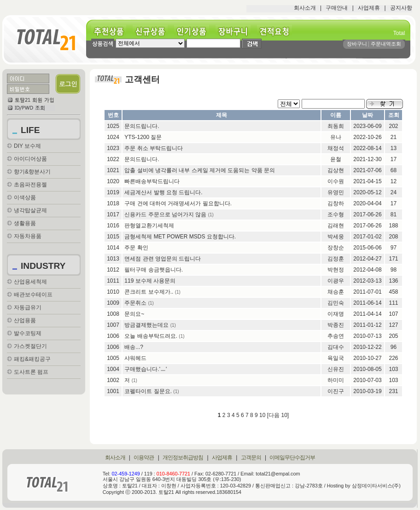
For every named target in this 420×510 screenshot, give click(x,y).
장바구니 (236, 32)
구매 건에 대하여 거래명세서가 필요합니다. (178, 203)
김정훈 (336, 259)
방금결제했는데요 (146, 325)
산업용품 (25, 320)
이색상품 (25, 197)
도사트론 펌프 (31, 372)
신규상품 (153, 32)
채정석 (336, 148)
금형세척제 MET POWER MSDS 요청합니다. (180, 237)
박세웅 (336, 237)
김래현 (336, 226)
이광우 (336, 281)
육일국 (336, 358)
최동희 (336, 126)
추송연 (336, 336)
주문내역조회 (386, 44)
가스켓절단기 (30, 346)
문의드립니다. (142, 126)
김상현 (336, 170)
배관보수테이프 (33, 295)
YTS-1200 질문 (143, 137)
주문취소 (135, 303)
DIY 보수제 (27, 146)
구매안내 (337, 8)
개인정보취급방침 (183, 458)
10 (262, 415)
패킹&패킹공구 (32, 359)
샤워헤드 (135, 358)
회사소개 (305, 8)
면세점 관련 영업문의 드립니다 (163, 259)
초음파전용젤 (30, 185)
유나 (336, 137)
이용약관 (144, 458)
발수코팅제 (28, 333)
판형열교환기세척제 (149, 226)
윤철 (336, 159)
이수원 (336, 181)
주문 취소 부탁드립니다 (154, 148)
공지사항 (401, 8)
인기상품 (195, 32)
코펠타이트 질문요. (148, 391)
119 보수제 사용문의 (150, 281)
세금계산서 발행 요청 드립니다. (163, 192)
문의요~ (134, 314)
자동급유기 (28, 307)
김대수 (336, 347)
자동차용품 (28, 236)
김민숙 (336, 303)
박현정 (336, 270)
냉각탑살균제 (30, 210)
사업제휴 (369, 8)
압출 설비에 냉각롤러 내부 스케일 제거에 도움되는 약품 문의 (200, 170)
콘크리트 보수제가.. (149, 292)
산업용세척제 (30, 282)
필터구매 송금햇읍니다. (154, 270)
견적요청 (278, 32)
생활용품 (25, 223)
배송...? (134, 347)
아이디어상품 (30, 159)
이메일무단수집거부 (292, 458)
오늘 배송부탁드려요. (151, 336)
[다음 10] (278, 415)
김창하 (336, 203)
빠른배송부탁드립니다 (152, 181)
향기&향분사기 (32, 172)
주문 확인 (136, 248)
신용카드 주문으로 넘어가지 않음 (165, 214)
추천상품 (112, 32)
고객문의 (251, 458)
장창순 (336, 248)
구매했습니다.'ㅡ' (146, 369)
